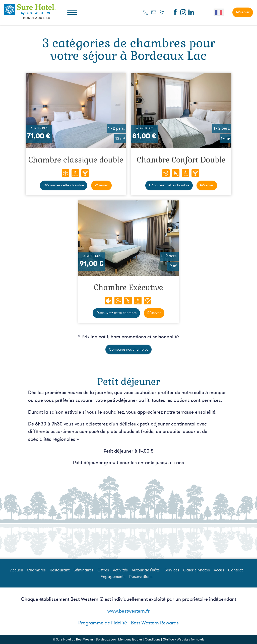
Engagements (113, 577)
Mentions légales (130, 639)
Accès (219, 570)
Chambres (36, 570)
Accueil (17, 570)
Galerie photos (197, 570)
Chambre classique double (76, 160)
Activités (120, 570)
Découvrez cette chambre (64, 185)
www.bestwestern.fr (128, 611)
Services (172, 570)
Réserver (243, 12)
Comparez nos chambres (128, 350)
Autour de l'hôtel (146, 570)
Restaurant (60, 570)
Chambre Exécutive (128, 287)
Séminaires (83, 570)
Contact (235, 570)
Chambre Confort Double (181, 160)
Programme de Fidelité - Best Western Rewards (128, 623)
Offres (103, 570)
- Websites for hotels (183, 639)
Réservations (141, 577)
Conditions (153, 639)
